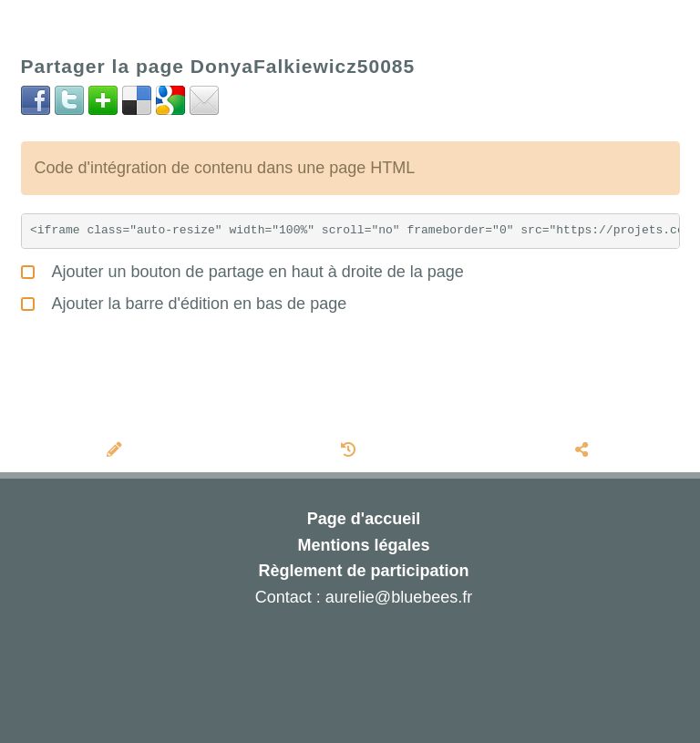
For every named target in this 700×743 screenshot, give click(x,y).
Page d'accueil (364, 519)
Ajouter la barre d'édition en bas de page (184, 301)
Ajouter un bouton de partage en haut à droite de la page (242, 269)
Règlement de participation (363, 571)
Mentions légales (363, 545)
